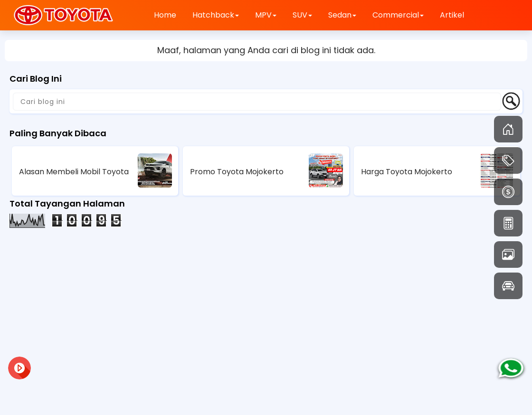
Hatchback (216, 15)
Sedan (342, 15)
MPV (266, 15)
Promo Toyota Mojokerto (237, 172)
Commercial (398, 15)
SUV (302, 15)
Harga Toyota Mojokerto (407, 172)
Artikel (452, 15)
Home (165, 15)
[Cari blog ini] (257, 102)
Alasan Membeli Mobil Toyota (74, 172)
